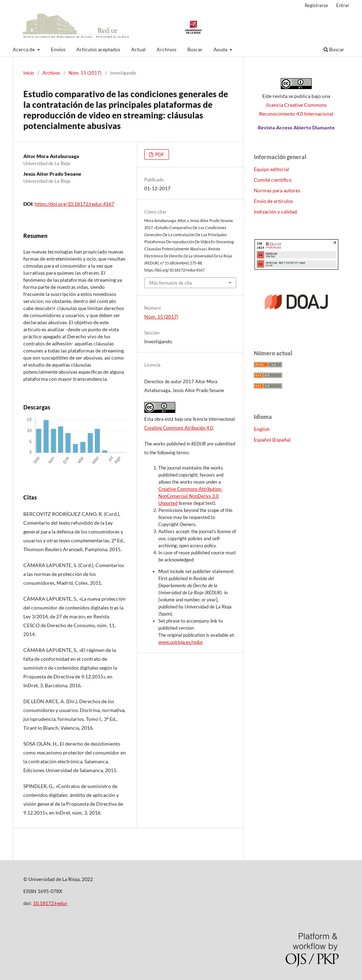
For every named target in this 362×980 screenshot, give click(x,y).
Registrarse (316, 5)
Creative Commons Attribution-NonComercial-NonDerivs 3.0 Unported (191, 496)
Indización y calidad (275, 212)
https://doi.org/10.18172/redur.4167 (74, 204)
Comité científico (273, 180)
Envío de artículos (273, 201)
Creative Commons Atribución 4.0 (179, 428)
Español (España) (272, 440)
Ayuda (221, 49)
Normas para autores (277, 190)
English (262, 429)
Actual (138, 49)
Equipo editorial (271, 169)
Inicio (29, 73)
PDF (159, 154)
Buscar (195, 49)
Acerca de (24, 49)
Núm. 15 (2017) (85, 73)
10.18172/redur (50, 903)
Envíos (58, 49)
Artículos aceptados (98, 49)
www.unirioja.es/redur (181, 642)
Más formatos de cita (171, 283)
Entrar (343, 5)
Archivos (167, 49)
